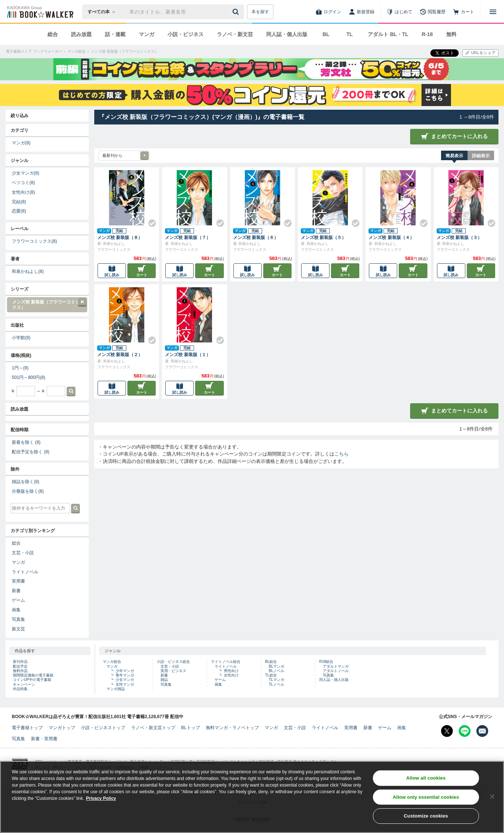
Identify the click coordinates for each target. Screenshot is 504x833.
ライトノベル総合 (226, 662)
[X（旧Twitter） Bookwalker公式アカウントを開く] (447, 731)
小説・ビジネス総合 (173, 662)
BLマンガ (276, 666)
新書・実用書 (44, 739)
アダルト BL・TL (388, 34)
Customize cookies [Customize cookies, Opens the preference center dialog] (426, 821)
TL (350, 34)
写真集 (18, 619)
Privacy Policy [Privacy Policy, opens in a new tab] (101, 804)
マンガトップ (62, 728)
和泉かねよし (28, 271)
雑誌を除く (26, 482)
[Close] (492, 802)
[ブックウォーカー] (40, 12)
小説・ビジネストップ (103, 728)
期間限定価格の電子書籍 (33, 675)
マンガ (147, 34)
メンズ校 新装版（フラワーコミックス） (47, 304)
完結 (19, 202)
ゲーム (18, 600)
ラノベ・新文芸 (235, 34)
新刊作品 (20, 662)
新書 (16, 591)
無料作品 (20, 671)
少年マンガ (125, 671)
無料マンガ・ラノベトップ (232, 728)
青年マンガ (125, 675)
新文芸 (18, 629)
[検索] (237, 12)
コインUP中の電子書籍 (32, 680)
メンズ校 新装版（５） (323, 238)
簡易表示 (454, 156)
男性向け (231, 671)
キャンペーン (24, 684)
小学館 (21, 338)
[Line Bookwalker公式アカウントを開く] (465, 731)
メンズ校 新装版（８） (120, 238)
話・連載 (115, 34)
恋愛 (19, 211)
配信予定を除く (31, 452)
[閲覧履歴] (433, 12)
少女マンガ (26, 173)
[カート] (464, 12)
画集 (16, 610)
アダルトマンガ (336, 666)
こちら (341, 454)
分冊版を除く (28, 491)
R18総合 (326, 662)
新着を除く (26, 442)
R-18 (427, 34)
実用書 (18, 581)
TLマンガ (276, 680)
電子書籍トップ (27, 728)
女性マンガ (125, 684)
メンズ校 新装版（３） (459, 238)
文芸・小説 (23, 553)
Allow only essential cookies (426, 802)
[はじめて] (399, 12)
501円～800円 (29, 377)
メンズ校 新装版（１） (188, 355)
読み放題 (81, 34)
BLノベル (276, 671)
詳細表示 (481, 156)
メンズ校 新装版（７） (188, 238)
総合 (53, 34)
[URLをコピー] (480, 53)
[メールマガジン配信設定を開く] (482, 731)
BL (326, 34)
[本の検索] (104, 12)
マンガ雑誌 (116, 689)
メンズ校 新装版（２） (120, 355)
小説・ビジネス (186, 34)
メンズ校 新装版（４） (391, 238)
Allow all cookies (426, 783)
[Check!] (149, 220)
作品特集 (20, 689)
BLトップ (191, 728)
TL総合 (271, 675)
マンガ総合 (112, 662)
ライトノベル (25, 572)
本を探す (260, 12)
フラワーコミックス (34, 241)
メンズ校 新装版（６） (256, 238)
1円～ (20, 368)
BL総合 (271, 662)
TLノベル (276, 684)
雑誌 (164, 680)
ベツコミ (23, 183)
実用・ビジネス (173, 671)
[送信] (237, 12)
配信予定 (20, 666)
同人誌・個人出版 (287, 34)
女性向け (23, 192)
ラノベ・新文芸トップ (153, 728)
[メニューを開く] (493, 12)
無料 (451, 34)
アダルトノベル (336, 671)
